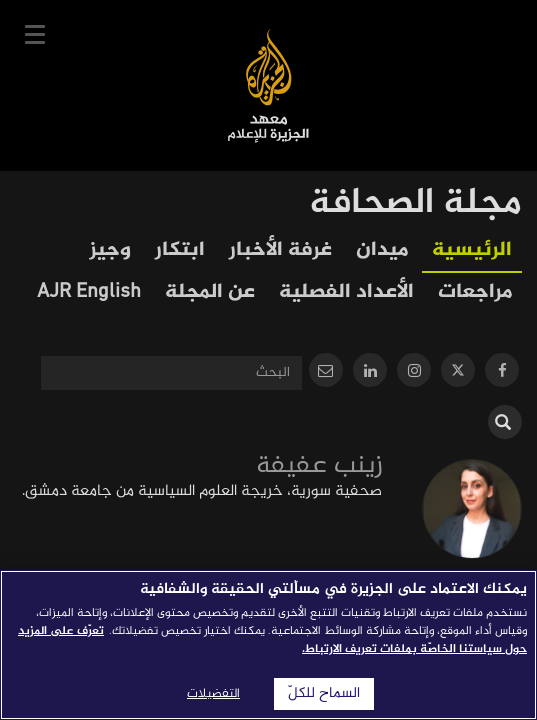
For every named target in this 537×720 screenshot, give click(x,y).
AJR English (89, 292)
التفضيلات (213, 694)
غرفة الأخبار (280, 250)
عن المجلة (210, 292)
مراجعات (475, 292)
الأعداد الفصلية (346, 292)
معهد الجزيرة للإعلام (268, 85)
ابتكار (180, 250)
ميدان (382, 250)
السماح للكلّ (324, 694)
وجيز (110, 250)
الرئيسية (472, 250)
